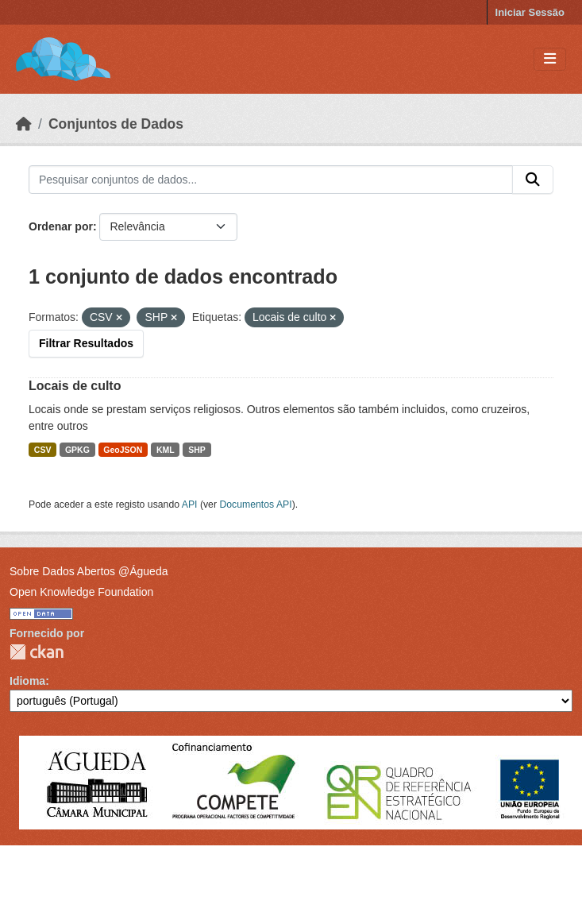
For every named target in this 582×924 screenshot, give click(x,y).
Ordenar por (61, 226)
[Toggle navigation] (550, 59)
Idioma (27, 681)
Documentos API (255, 505)
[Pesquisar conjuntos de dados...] (271, 180)
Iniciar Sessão (530, 12)
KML (166, 450)
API (190, 505)
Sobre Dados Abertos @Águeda (89, 571)
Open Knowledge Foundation (81, 592)
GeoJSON (123, 450)
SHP (197, 450)
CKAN (37, 652)
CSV (43, 450)
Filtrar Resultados (86, 343)
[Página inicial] (24, 124)
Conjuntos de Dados (116, 124)
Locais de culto (75, 386)
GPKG (77, 450)
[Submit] (533, 180)
